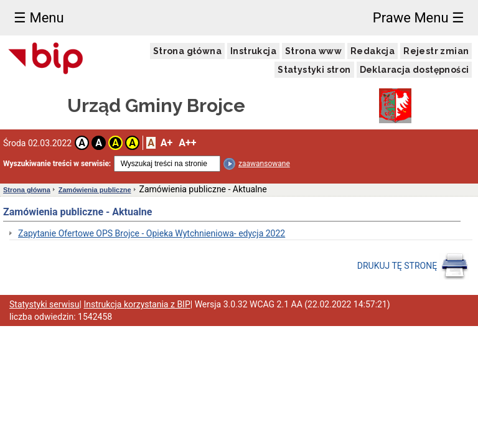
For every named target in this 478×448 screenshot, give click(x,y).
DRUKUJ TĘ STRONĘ (413, 266)
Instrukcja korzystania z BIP (137, 304)
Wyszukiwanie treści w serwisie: (57, 164)
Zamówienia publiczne (95, 190)
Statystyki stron (314, 70)
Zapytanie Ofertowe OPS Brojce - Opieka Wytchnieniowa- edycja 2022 (152, 233)
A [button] (82, 143)
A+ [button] (166, 143)
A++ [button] (187, 143)
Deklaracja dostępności (415, 70)
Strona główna (187, 51)
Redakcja (373, 51)
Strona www (313, 51)
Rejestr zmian (436, 51)
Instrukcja (253, 51)
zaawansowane (264, 164)
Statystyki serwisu (45, 304)
